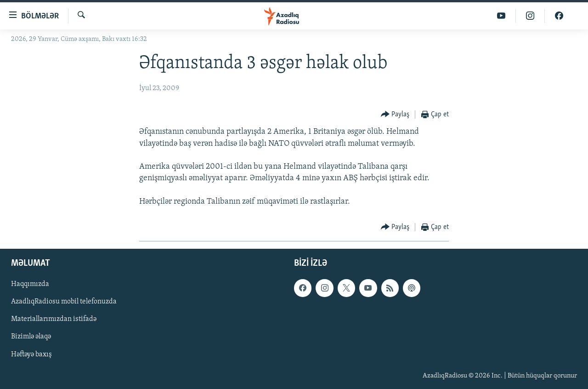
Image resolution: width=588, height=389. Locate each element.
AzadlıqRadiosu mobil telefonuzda (64, 302)
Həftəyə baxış (31, 354)
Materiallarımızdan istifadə (54, 319)
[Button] (395, 115)
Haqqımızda (30, 284)
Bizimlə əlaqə (31, 337)
